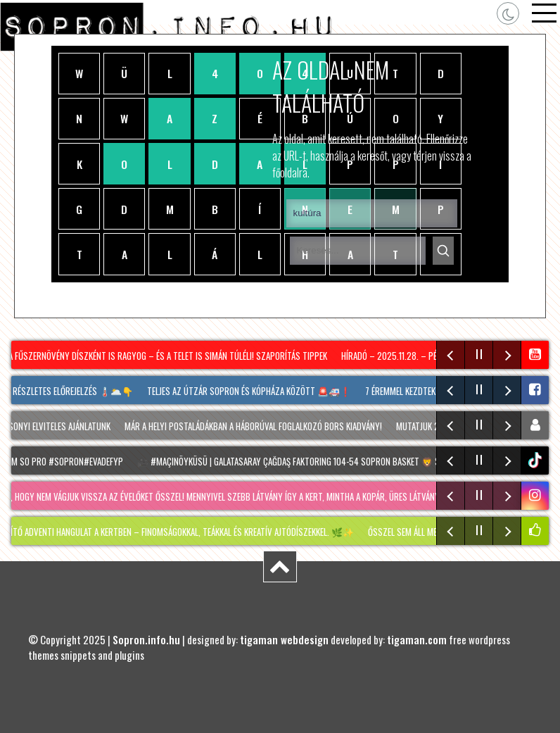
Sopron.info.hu (146, 639)
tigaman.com (417, 639)
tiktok (536, 460)
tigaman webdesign (284, 639)
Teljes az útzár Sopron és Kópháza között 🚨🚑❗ (252, 391)
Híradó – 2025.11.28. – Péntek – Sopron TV (426, 356)
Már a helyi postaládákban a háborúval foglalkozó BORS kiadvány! (257, 426)
